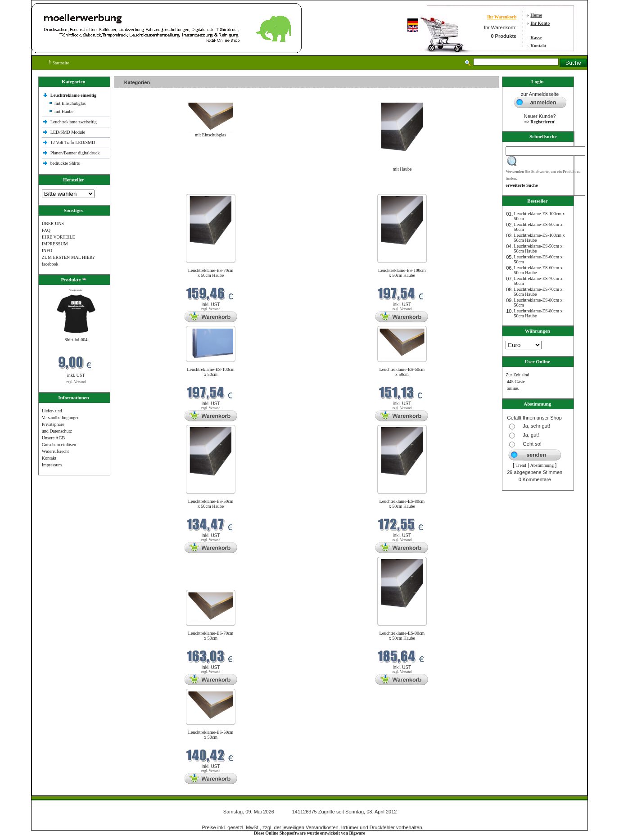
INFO (47, 251)
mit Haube (64, 111)
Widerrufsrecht (55, 451)
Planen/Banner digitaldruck (75, 153)
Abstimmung (542, 465)
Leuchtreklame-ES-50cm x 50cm (211, 735)
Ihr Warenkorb (502, 17)
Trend (521, 465)
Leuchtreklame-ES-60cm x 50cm (402, 372)
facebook (50, 264)
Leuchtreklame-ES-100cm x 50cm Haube (402, 273)
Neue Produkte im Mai (137, 188)
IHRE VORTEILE (59, 237)
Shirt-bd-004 (76, 340)
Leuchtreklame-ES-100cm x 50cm (211, 372)
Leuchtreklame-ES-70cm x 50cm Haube (211, 273)
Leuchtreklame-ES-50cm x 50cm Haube (211, 504)
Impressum (52, 465)
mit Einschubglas (70, 103)
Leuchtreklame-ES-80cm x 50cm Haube (402, 504)
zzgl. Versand (76, 382)
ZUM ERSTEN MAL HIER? (68, 257)
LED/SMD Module (68, 132)
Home (536, 15)
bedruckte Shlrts (65, 163)
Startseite (59, 63)
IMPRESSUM (55, 244)
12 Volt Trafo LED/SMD (73, 142)
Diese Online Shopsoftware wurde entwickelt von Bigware (309, 833)
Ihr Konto (540, 23)
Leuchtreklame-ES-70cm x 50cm (211, 636)
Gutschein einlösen (59, 445)
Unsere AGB (53, 438)
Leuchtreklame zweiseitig (74, 122)
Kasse (536, 38)
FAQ (46, 230)
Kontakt (538, 46)
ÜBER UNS (53, 224)
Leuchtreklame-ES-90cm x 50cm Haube (402, 636)
